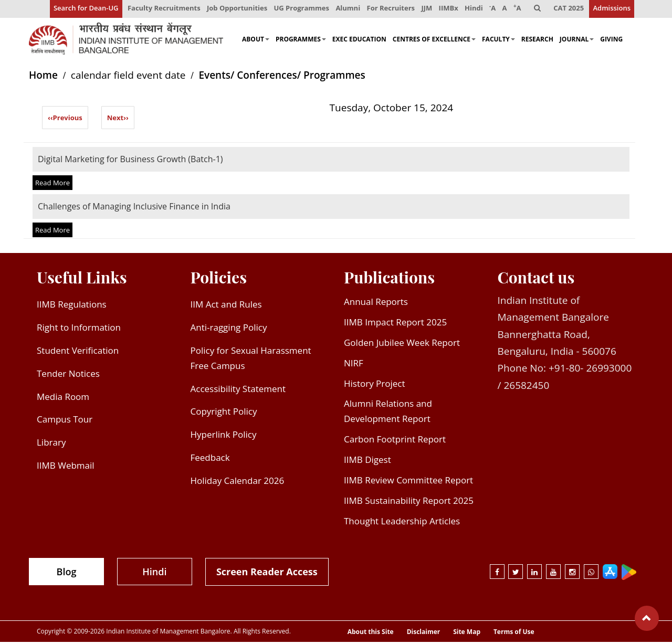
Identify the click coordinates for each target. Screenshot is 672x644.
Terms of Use (514, 634)
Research (537, 41)
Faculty (498, 41)
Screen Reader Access (267, 573)
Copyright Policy (224, 413)
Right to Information (79, 329)
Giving (611, 41)
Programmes (301, 41)
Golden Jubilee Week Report (402, 345)
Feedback (210, 460)
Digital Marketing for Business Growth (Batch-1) (130, 161)
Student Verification (78, 352)
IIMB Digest (367, 462)
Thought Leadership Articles (402, 523)
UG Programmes (298, 9)
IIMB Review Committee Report (408, 482)
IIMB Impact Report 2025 (395, 324)
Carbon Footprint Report (395, 441)
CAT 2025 (569, 9)
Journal (577, 41)
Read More (52, 185)
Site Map (467, 634)
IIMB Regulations (72, 306)
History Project (375, 385)
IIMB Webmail (66, 467)
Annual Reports (376, 304)
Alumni (345, 9)
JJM (424, 9)
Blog (67, 573)
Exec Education (359, 41)
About (256, 41)
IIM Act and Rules (226, 306)
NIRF (354, 365)
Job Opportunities (233, 9)
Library (51, 444)
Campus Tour (65, 421)
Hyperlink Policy (224, 436)
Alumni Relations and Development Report (388, 413)
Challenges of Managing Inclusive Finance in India (134, 208)
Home (43, 77)
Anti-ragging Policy (229, 329)
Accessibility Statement (238, 390)
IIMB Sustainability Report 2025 (409, 503)
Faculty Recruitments (160, 9)
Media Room (63, 398)
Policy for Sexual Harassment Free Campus (251, 360)
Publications (389, 279)
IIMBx (447, 9)
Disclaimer (424, 634)
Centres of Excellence (434, 41)
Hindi (472, 9)
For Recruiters (388, 9)
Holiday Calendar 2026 (238, 483)
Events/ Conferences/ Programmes (282, 77)
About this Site (371, 634)
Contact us (536, 279)
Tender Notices (68, 375)
